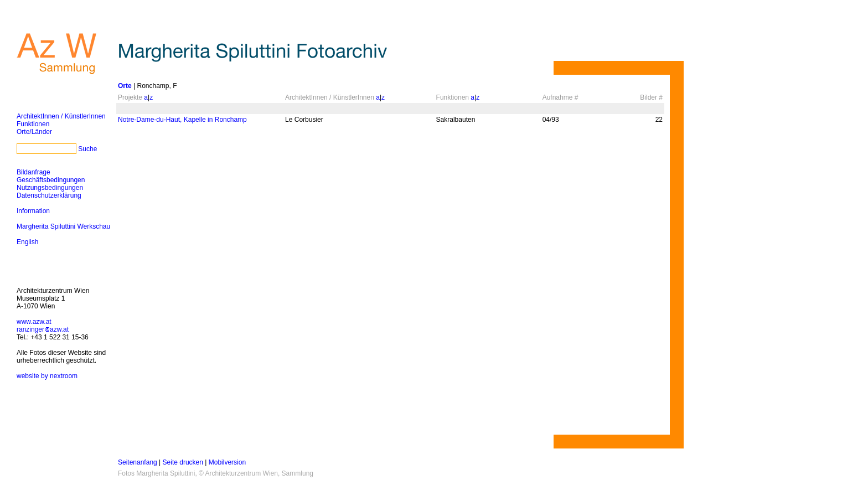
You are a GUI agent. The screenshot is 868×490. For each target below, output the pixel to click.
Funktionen (33, 124)
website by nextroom (47, 376)
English (27, 242)
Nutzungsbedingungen (50, 188)
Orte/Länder (34, 132)
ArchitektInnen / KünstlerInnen (61, 116)
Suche (87, 149)
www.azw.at (34, 322)
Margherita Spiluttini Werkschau (63, 226)
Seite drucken (183, 462)
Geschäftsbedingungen (51, 180)
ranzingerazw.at (43, 329)
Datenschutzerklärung (49, 195)
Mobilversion (227, 462)
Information (33, 211)
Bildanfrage (33, 172)
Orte (125, 86)
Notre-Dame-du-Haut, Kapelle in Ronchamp (182, 120)
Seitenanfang (138, 462)
